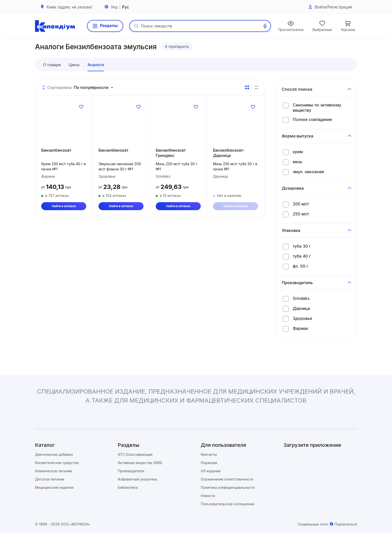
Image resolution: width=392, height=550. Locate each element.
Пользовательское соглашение (227, 521)
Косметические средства (57, 480)
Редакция (209, 480)
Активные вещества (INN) (140, 480)
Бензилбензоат (56, 169)
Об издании (211, 488)
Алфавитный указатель (138, 496)
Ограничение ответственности (227, 496)
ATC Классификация (135, 472)
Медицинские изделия (54, 505)
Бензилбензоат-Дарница (229, 172)
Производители (131, 488)
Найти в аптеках (64, 226)
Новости (208, 513)
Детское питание (50, 496)
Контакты (209, 472)
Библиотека (128, 505)
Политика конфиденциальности (228, 505)
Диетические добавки (54, 472)
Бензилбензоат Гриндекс (171, 172)
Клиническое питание (53, 488)
